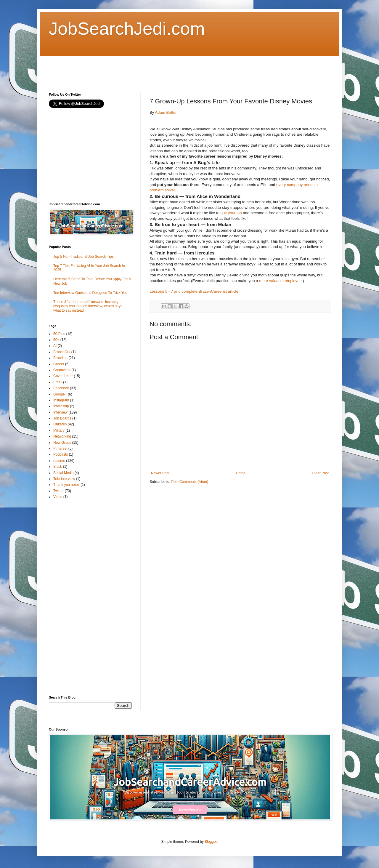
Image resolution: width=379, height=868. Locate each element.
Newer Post (160, 473)
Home (241, 473)
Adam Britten (166, 112)
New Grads (62, 443)
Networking (62, 436)
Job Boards (62, 418)
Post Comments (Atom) (190, 482)
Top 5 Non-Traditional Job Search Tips (83, 257)
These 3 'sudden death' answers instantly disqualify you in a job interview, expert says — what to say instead (90, 306)
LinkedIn (60, 424)
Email (58, 382)
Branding (60, 358)
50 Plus (59, 334)
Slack (58, 467)
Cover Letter (63, 376)
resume (59, 461)
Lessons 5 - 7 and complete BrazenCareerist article (194, 291)
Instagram (61, 400)
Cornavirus (62, 370)
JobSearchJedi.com (127, 29)
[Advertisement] (157, 69)
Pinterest (60, 449)
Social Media (64, 473)
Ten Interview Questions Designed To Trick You (90, 293)
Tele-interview (64, 479)
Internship (61, 406)
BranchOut (62, 352)
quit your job (231, 213)
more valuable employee (280, 281)
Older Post (320, 473)
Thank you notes (66, 485)
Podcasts (61, 454)
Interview (60, 412)
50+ (56, 340)
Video (58, 497)
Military (59, 430)
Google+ (60, 394)
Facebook (61, 388)
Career (59, 364)
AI (55, 346)
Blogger (211, 842)
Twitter (58, 491)
